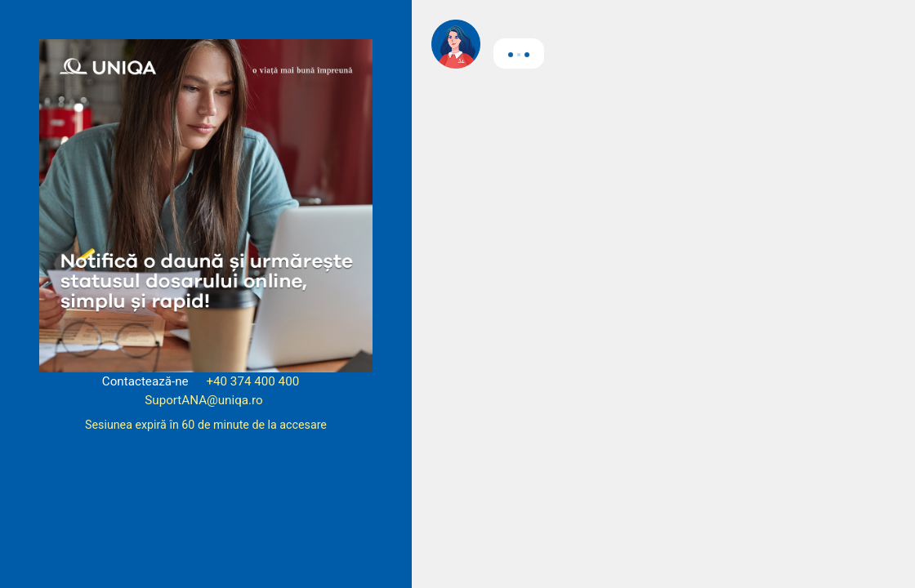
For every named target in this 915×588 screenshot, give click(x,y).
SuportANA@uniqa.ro (204, 400)
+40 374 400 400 (252, 381)
